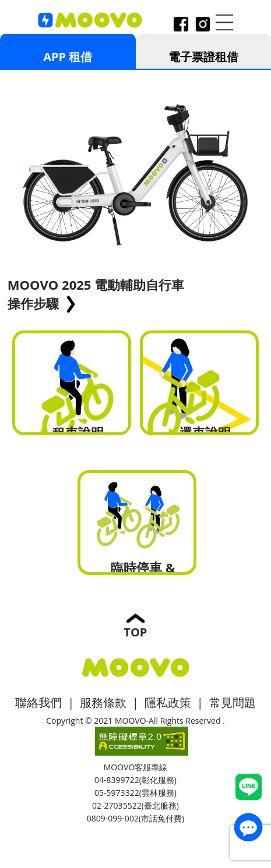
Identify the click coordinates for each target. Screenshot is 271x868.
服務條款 (103, 702)
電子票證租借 (203, 57)
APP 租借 (68, 57)
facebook (181, 25)
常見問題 (233, 702)
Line (249, 787)
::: (4, 30)
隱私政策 (168, 702)
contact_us (248, 827)
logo (90, 21)
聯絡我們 (38, 702)
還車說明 (200, 383)
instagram (202, 25)
